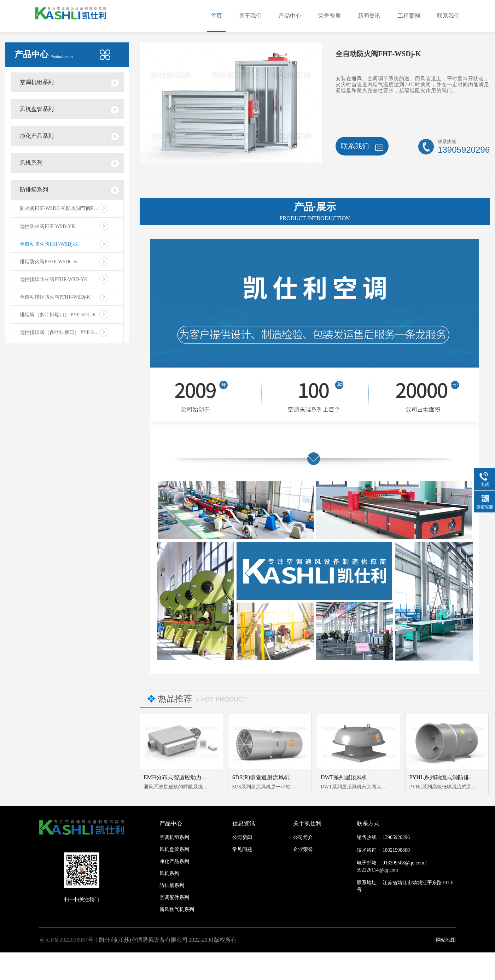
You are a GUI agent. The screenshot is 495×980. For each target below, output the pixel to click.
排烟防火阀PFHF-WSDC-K (49, 262)
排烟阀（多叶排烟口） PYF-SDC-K (58, 315)
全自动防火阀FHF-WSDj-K (49, 244)
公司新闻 (242, 837)
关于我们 (250, 16)
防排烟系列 (34, 190)
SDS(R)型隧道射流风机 (261, 777)
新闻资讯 (369, 16)
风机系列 (31, 163)
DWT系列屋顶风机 (344, 777)
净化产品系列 (37, 136)
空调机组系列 (37, 82)
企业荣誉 (303, 849)
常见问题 (242, 849)
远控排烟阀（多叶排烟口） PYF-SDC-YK (65, 332)
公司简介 (303, 837)
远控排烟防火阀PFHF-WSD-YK (54, 279)
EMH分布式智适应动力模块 (178, 777)
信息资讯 (244, 823)
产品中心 (290, 16)
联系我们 (448, 16)
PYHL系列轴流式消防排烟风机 (448, 777)
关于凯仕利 (307, 823)
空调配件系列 (174, 897)
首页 (216, 16)
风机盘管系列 (37, 109)
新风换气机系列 (177, 909)
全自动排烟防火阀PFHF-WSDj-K (55, 297)
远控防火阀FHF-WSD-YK (47, 226)
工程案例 (409, 16)
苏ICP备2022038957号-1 (69, 940)
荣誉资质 (330, 16)
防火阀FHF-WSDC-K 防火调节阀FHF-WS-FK (68, 208)
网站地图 (446, 940)
